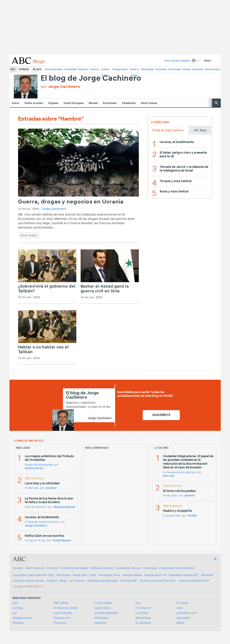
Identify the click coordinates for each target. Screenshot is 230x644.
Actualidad (70, 69)
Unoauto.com (62, 618)
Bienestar (198, 69)
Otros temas (149, 103)
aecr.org (168, 476)
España (53, 103)
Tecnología (174, 69)
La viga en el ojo (35, 541)
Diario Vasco (102, 608)
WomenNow (143, 618)
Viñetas (187, 69)
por (60, 87)
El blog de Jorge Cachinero (91, 78)
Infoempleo (102, 618)
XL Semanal (143, 623)
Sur (15, 613)
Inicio (16, 103)
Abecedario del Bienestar (102, 581)
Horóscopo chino (109, 575)
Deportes (83, 69)
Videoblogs (147, 69)
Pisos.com (60, 623)
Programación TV (156, 575)
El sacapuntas (172, 516)
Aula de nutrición (35, 507)
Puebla (192, 516)
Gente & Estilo (134, 70)
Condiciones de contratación (177, 568)
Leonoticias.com (187, 613)
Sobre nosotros (35, 568)
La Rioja (18, 608)
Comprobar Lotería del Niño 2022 (34, 575)
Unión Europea (74, 103)
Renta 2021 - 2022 (84, 575)
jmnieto (52, 488)
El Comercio (143, 608)
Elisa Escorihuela (64, 507)
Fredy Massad (62, 541)
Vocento (18, 568)
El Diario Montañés (106, 613)
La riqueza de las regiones (179, 472)
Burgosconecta (22, 618)
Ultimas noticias (132, 575)
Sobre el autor (34, 103)
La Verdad (142, 613)
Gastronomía (213, 69)
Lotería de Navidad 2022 (194, 581)
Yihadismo (129, 103)
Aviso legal (150, 568)
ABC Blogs (200, 130)
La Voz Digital (103, 603)
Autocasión (183, 618)
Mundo (93, 103)
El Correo (182, 603)
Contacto (53, 568)
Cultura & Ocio (106, 70)
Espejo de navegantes (39, 465)
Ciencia (95, 69)
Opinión (24, 69)
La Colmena (77, 581)
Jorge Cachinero (54, 209)
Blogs (37, 69)
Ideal (180, 608)
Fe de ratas (32, 488)
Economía (161, 69)
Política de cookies (102, 568)
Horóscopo (63, 575)
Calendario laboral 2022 (184, 575)
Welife (180, 623)
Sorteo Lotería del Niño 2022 (158, 581)
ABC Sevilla (61, 603)
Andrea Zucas (34, 468)
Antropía (52, 581)
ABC (13, 69)
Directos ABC (129, 581)
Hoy (138, 603)
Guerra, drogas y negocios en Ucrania (71, 202)
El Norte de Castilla (66, 608)
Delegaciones (120, 69)
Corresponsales (54, 69)
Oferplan (18, 623)
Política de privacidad (74, 568)
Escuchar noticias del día (28, 581)
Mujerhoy (100, 623)
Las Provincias (63, 613)
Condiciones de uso (128, 568)
